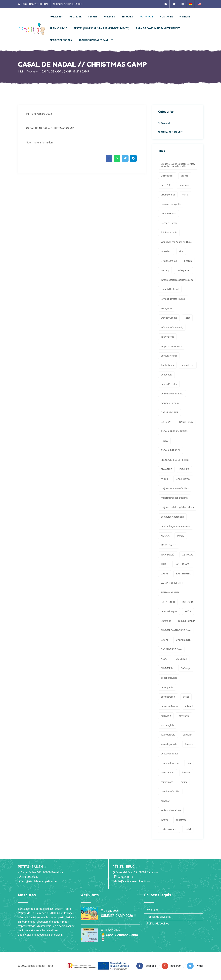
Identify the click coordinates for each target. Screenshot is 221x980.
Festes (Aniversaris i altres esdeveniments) (102, 28)
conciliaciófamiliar (170, 792)
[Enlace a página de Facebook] (166, 4)
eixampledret (168, 195)
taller (187, 318)
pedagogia (166, 375)
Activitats (147, 17)
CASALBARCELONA (171, 649)
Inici (20, 72)
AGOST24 (182, 659)
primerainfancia (169, 706)
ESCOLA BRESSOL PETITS (175, 460)
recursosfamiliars (170, 763)
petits (186, 697)
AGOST (165, 659)
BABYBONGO (168, 602)
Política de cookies (158, 924)
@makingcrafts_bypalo (173, 299)
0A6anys (186, 668)
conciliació (184, 716)
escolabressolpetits (171, 204)
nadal (188, 829)
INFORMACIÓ (168, 555)
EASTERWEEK (183, 574)
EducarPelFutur (169, 384)
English (188, 261)
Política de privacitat (159, 917)
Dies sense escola (61, 40)
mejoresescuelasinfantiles (175, 488)
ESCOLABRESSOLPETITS (174, 431)
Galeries (110, 17)
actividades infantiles (172, 394)
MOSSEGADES (169, 545)
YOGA (188, 612)
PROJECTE (75, 17)
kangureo (166, 716)
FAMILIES (184, 469)
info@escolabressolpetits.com (177, 280)
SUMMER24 (167, 668)
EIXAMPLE (166, 469)
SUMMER (166, 621)
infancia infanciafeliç (172, 327)
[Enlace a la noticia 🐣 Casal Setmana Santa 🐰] (89, 935)
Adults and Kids (169, 233)
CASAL (165, 574)
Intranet (127, 17)
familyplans (167, 782)
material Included (170, 289)
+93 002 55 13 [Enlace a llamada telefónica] (28, 877)
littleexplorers (168, 735)
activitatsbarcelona (171, 810)
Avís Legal (153, 910)
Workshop (166, 251)
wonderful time (169, 318)
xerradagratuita (169, 744)
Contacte (166, 17)
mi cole (165, 479)
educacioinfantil (169, 754)
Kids (181, 251)
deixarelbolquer (169, 612)
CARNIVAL (166, 422)
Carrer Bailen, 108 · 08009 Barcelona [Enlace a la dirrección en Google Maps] (40, 872)
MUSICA (165, 536)
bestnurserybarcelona (172, 517)
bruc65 (185, 176)
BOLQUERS (188, 602)
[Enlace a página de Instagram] (182, 4)
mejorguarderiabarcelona (174, 498)
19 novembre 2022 (39, 114)
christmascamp (169, 829)
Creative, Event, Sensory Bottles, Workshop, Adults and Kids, (178, 165)
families (189, 744)
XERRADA (187, 555)
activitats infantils (170, 403)
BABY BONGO (183, 479)
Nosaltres (56, 17)
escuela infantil (169, 356)
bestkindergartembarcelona (176, 526)
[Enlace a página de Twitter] (174, 4)
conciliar (165, 801)
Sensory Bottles (169, 223)
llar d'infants (167, 365)
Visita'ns (185, 17)
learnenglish (167, 725)
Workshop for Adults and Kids (176, 242)
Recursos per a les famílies (96, 40)
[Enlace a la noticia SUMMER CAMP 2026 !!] (89, 913)
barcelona (184, 185)
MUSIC (181, 536)
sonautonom (168, 773)
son (189, 763)
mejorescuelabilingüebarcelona (177, 507)
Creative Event (169, 214)
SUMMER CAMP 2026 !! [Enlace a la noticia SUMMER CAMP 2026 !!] (118, 916)
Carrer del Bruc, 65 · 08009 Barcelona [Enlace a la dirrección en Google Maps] (135, 872)
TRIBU (164, 564)
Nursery (165, 270)
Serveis (93, 17)
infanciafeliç (167, 337)
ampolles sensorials (171, 346)
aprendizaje (188, 365)
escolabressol (168, 697)
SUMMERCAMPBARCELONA (176, 630)
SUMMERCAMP (187, 621)
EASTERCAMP (183, 564)
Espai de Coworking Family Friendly (158, 28)
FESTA (164, 441)
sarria (185, 195)
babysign (188, 735)
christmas (181, 820)
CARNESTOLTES (170, 413)
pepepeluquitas (169, 678)
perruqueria (167, 687)
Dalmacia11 (167, 176)
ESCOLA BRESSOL (171, 450)
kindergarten (183, 270)
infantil (189, 706)
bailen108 (166, 185)
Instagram (166, 308)
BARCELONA (186, 422)
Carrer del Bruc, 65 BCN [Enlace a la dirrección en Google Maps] (68, 4)
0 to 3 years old (169, 261)
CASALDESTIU (184, 640)
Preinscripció (58, 28)
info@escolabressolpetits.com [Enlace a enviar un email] (38, 881)
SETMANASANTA (170, 593)
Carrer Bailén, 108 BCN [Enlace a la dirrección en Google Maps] (33, 4)
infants (165, 820)
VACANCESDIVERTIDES (173, 583)
